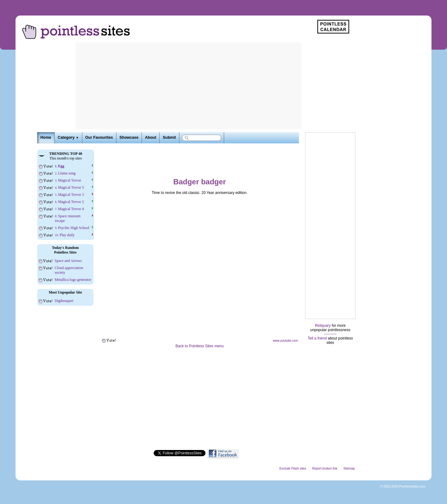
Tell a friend (317, 338)
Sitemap (349, 468)
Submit (169, 137)
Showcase (129, 137)
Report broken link (325, 468)
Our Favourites (99, 137)
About (151, 137)
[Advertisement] (188, 86)
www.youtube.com (285, 341)
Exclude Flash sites (293, 468)
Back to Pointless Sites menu (199, 346)
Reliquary (323, 326)
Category (68, 137)
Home (46, 137)
